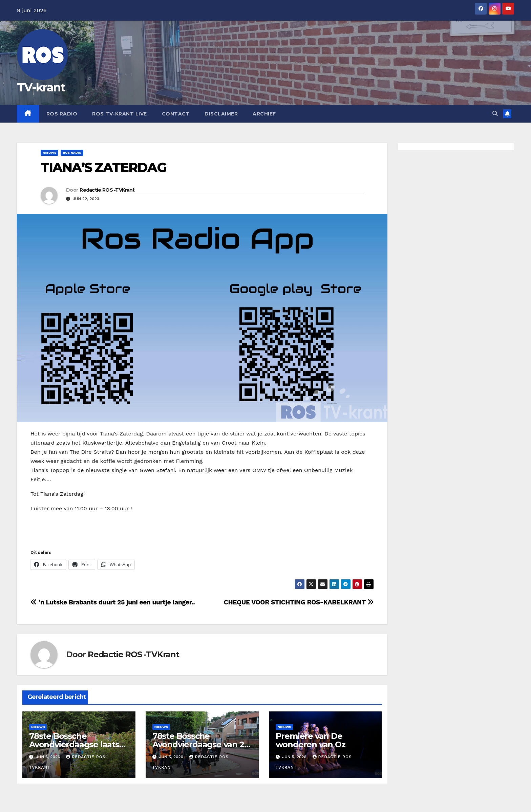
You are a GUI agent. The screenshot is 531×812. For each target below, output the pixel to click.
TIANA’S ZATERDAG (103, 167)
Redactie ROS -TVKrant (107, 190)
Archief (264, 114)
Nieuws (49, 153)
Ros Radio (62, 114)
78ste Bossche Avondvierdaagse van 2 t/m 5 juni (198, 744)
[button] (495, 114)
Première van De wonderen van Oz (311, 740)
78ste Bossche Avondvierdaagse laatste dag (78, 744)
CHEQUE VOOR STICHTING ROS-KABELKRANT (299, 602)
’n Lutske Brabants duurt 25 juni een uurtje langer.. (113, 602)
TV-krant (41, 87)
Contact (176, 114)
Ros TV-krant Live (120, 114)
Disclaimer (221, 114)
